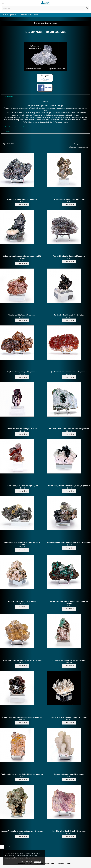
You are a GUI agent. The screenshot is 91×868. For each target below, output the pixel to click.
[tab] (45, 97)
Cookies (70, 864)
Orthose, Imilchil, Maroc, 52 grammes (22, 601)
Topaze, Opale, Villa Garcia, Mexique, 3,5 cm (22, 486)
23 (16, 847)
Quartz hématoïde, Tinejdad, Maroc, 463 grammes (69, 372)
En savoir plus (27, 862)
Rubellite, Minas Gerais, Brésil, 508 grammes (69, 831)
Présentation (9, 97)
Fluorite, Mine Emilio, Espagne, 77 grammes (69, 256)
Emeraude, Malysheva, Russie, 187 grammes (69, 660)
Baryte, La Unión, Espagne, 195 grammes (22, 372)
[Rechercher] (45, 8)
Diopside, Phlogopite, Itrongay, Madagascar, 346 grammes (22, 831)
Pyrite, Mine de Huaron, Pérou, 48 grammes (69, 199)
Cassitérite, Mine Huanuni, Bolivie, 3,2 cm (69, 315)
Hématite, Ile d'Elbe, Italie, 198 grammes (22, 199)
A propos (60, 864)
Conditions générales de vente (15, 127)
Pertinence (84, 144)
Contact (8, 131)
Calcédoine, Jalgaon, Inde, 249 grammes (69, 774)
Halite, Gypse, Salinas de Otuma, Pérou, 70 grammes (22, 660)
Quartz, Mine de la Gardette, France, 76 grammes (69, 717)
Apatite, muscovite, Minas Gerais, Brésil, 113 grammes (22, 717)
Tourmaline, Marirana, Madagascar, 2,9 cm (22, 429)
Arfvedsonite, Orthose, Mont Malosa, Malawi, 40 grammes (69, 486)
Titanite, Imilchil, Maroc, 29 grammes (22, 315)
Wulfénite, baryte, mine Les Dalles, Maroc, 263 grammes (22, 774)
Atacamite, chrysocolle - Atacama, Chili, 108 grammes (69, 429)
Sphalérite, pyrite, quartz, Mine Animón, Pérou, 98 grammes (69, 543)
